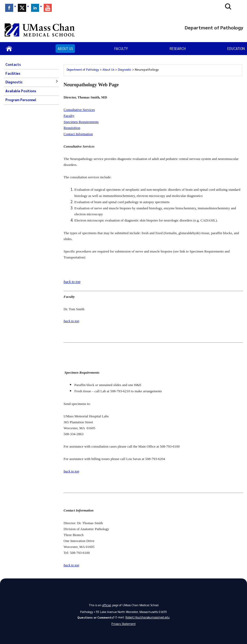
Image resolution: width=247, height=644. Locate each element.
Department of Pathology (83, 69)
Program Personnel (21, 100)
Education (236, 48)
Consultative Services (79, 110)
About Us (65, 48)
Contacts (13, 64)
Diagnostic (14, 82)
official (107, 604)
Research (178, 48)
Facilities (13, 73)
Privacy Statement (123, 623)
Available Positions (21, 91)
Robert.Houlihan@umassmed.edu (148, 616)
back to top (71, 320)
